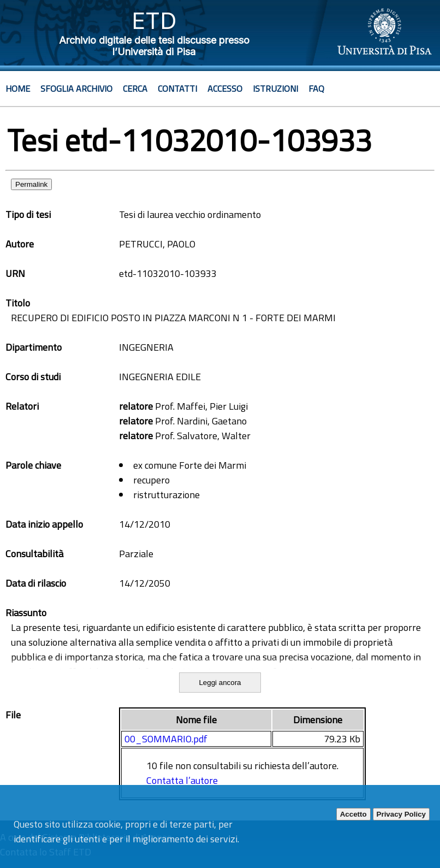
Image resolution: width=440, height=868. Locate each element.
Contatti (177, 88)
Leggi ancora (220, 683)
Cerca (135, 88)
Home (18, 88)
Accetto (353, 814)
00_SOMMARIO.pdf (166, 739)
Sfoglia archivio (76, 88)
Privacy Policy (401, 814)
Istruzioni (275, 88)
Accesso (225, 88)
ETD (154, 20)
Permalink (31, 184)
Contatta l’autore (182, 780)
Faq (316, 88)
